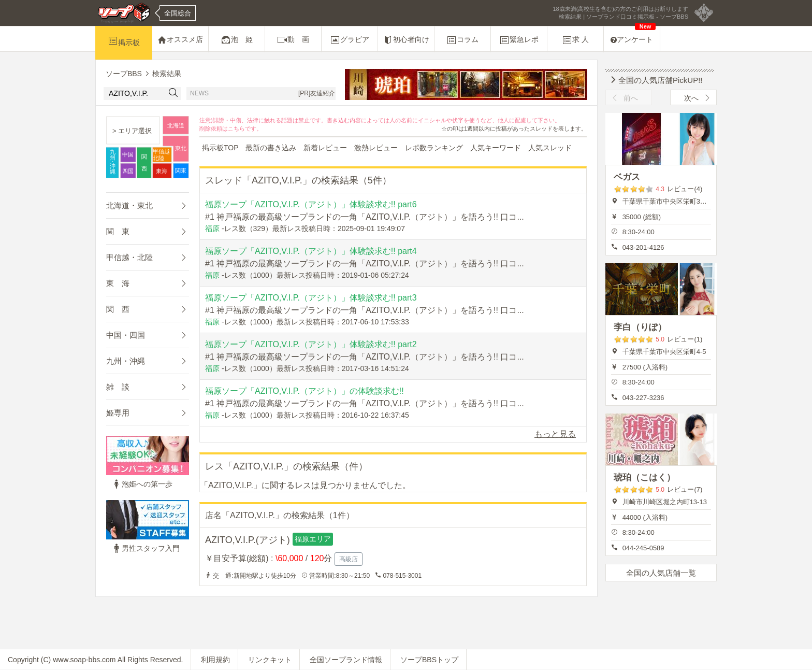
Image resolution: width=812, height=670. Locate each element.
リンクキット (270, 660)
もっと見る (555, 434)
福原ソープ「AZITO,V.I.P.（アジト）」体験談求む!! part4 (311, 251)
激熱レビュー (376, 148)
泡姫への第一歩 (142, 484)
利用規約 (215, 660)
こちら (236, 129)
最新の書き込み (271, 148)
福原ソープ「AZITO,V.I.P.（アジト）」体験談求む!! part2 (311, 344)
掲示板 (124, 41)
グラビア (350, 40)
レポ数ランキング (434, 148)
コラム (462, 40)
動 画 (293, 40)
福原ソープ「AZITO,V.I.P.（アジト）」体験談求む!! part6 (311, 204)
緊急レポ (519, 40)
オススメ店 (180, 40)
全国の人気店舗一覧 (661, 573)
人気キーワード (496, 148)
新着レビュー (325, 148)
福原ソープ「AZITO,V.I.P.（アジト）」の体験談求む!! (304, 391)
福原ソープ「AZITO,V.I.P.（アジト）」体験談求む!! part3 (311, 298)
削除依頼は (214, 129)
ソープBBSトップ (429, 660)
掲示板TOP (220, 148)
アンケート (633, 35)
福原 (212, 229)
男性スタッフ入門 (146, 548)
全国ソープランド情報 (346, 660)
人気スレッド (550, 148)
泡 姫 (237, 40)
